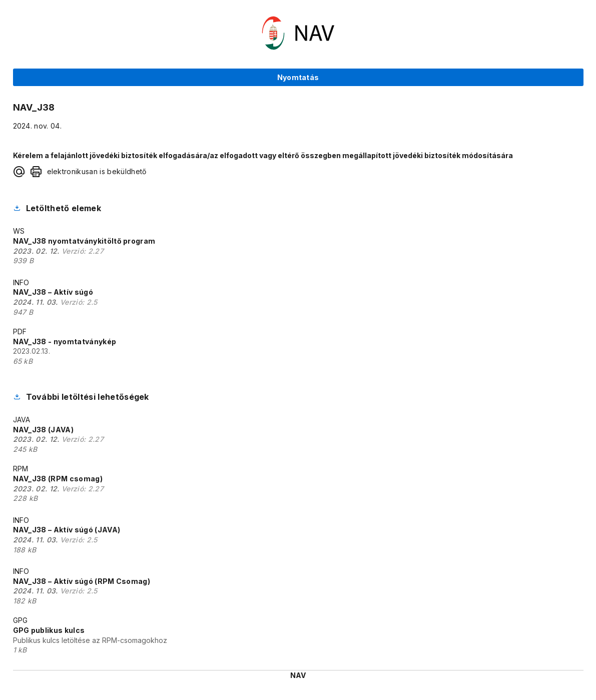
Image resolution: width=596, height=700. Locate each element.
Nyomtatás (298, 77)
